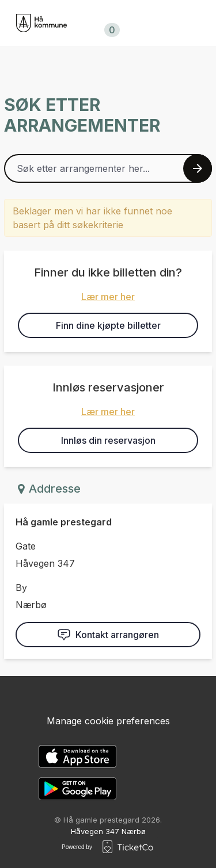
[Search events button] (198, 168)
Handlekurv (110, 24)
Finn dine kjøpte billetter (108, 325)
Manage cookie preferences (108, 721)
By (21, 587)
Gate (26, 546)
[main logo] (41, 23)
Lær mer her (108, 297)
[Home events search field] (108, 168)
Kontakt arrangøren (108, 635)
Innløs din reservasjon (108, 440)
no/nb (175, 23)
